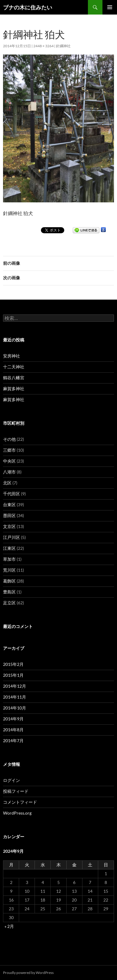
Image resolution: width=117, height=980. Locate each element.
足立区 (9, 603)
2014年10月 (15, 708)
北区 (7, 483)
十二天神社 (14, 367)
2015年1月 (13, 675)
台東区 (9, 505)
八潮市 (9, 472)
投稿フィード (16, 791)
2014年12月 (15, 686)
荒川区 (9, 570)
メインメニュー (110, 7)
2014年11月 (15, 697)
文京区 (9, 526)
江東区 (9, 548)
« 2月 (9, 926)
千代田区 (12, 494)
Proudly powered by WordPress (28, 973)
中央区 (9, 461)
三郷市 (9, 450)
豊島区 (9, 592)
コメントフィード (20, 802)
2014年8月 (13, 730)
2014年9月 (13, 719)
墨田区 (9, 515)
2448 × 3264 (43, 46)
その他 (9, 439)
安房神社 (12, 356)
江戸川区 (12, 537)
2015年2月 (13, 664)
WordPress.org (17, 813)
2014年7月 (13, 741)
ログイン (12, 780)
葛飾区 (9, 581)
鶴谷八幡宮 (14, 378)
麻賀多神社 (14, 389)
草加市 (9, 559)
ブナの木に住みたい (28, 7)
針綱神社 (63, 46)
